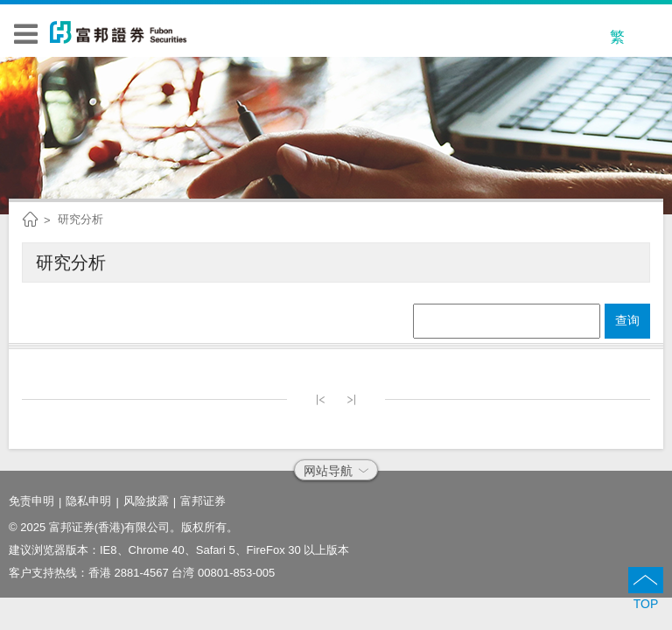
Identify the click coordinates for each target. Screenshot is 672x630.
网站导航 (336, 471)
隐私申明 (88, 501)
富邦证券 (203, 501)
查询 (627, 320)
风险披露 (146, 501)
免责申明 (31, 501)
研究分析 (80, 219)
